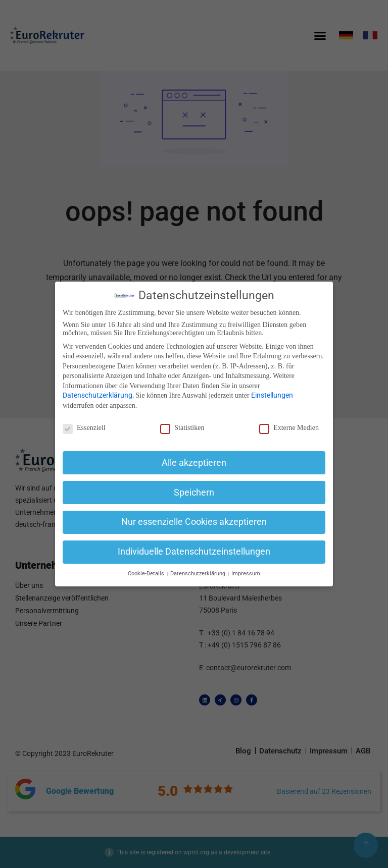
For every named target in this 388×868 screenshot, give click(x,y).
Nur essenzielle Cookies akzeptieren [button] (194, 522)
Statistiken (182, 428)
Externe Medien (289, 428)
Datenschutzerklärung (98, 395)
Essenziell (84, 428)
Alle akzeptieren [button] (194, 463)
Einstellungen (272, 395)
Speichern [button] (194, 493)
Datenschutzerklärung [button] (199, 574)
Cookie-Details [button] (147, 574)
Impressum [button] (246, 574)
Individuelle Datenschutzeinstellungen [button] (194, 552)
